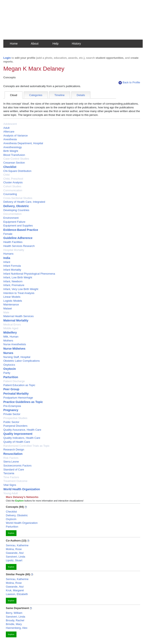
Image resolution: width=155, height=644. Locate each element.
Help (56, 44)
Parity (7, 373)
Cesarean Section (14, 163)
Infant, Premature (14, 285)
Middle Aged (11, 328)
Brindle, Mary (14, 624)
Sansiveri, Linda (16, 557)
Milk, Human (11, 337)
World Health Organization (22, 489)
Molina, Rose (14, 549)
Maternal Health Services (18, 316)
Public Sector (11, 422)
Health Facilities (13, 242)
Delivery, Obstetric (16, 206)
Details (81, 95)
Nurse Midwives (14, 349)
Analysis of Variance (16, 136)
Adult (6, 128)
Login (7, 58)
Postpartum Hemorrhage (18, 398)
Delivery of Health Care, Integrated (24, 202)
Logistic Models (13, 301)
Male (6, 312)
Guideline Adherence (18, 238)
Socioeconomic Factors (17, 466)
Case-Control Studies (16, 159)
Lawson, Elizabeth (17, 594)
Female (8, 234)
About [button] (35, 44)
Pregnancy (11, 410)
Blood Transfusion (14, 155)
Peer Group (11, 389)
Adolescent (10, 124)
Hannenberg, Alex (17, 628)
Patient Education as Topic (19, 385)
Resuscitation (13, 454)
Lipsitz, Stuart (14, 560)
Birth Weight (11, 151)
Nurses (8, 353)
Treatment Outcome (15, 481)
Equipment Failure (14, 222)
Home (14, 44)
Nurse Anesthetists (15, 344)
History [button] (76, 44)
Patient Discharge (14, 381)
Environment (11, 218)
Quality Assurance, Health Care (22, 430)
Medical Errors (12, 325)
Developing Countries (16, 210)
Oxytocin (10, 369)
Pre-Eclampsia (12, 406)
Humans (8, 254)
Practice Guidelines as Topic (23, 402)
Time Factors (11, 477)
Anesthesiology (13, 147)
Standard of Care (14, 470)
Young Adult (11, 493)
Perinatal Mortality (16, 394)
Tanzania (9, 473)
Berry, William (14, 613)
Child (6, 175)
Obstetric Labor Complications (21, 361)
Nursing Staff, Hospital (17, 357)
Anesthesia (10, 139)
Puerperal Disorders (15, 426)
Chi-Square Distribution (17, 171)
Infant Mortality (12, 270)
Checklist (10, 167)
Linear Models (12, 297)
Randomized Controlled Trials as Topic (26, 446)
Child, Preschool (13, 179)
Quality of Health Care (17, 442)
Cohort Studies (12, 186)
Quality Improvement (18, 434)
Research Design (14, 450)
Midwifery (10, 333)
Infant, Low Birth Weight (18, 277)
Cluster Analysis (13, 182)
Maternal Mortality (16, 320)
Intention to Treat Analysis (19, 293)
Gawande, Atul (15, 553)
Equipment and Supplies (18, 226)
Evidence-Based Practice (21, 230)
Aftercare (9, 132)
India (7, 258)
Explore (11, 533)
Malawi (8, 308)
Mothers (8, 341)
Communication (13, 190)
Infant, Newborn (13, 281)
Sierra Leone (11, 462)
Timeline (60, 95)
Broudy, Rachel (15, 620)
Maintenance (11, 304)
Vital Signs (10, 485)
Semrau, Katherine (17, 545)
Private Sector (12, 414)
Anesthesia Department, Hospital (23, 143)
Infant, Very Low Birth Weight (21, 289)
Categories (36, 95)
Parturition (11, 377)
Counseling (10, 194)
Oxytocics (9, 365)
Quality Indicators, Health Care (22, 438)
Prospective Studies (15, 418)
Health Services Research (19, 246)
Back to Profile (129, 83)
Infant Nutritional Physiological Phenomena (29, 274)
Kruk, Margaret (15, 590)
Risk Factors (11, 458)
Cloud (14, 95)
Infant (7, 262)
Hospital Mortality (14, 250)
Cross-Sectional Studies (18, 198)
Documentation (12, 214)
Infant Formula (12, 266)
